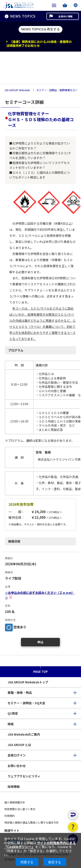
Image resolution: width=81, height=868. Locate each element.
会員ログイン (17, 755)
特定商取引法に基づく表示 (20, 809)
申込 (40, 642)
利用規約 (10, 816)
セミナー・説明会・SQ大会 (26, 703)
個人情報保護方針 (15, 802)
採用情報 (14, 787)
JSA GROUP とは (19, 745)
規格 (11, 724)
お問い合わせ (17, 766)
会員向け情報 (65, 16)
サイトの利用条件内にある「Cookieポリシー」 (40, 845)
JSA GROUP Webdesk (17, 90)
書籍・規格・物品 (20, 692)
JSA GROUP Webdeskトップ (28, 682)
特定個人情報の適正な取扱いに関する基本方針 (32, 822)
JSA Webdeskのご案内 (24, 734)
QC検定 (13, 713)
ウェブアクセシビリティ (24, 776)
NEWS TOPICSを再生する (40, 29)
